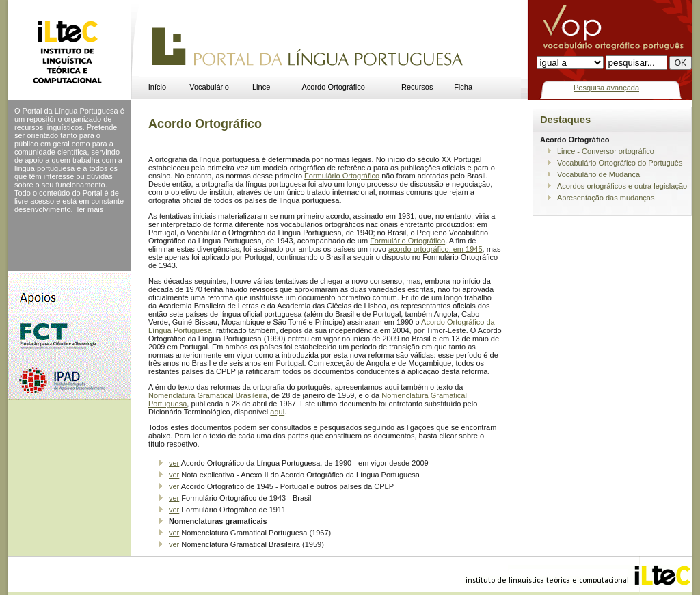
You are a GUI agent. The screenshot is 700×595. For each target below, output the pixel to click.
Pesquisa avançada (606, 88)
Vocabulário (209, 87)
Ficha (463, 87)
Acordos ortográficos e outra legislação (622, 186)
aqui (277, 412)
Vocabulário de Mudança (598, 174)
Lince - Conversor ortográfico (606, 151)
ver (174, 463)
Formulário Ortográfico (342, 176)
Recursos (417, 87)
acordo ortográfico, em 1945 (435, 249)
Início (157, 87)
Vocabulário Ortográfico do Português (620, 163)
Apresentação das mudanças (606, 198)
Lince (261, 87)
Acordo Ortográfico (334, 87)
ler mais (91, 209)
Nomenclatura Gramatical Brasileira (208, 395)
